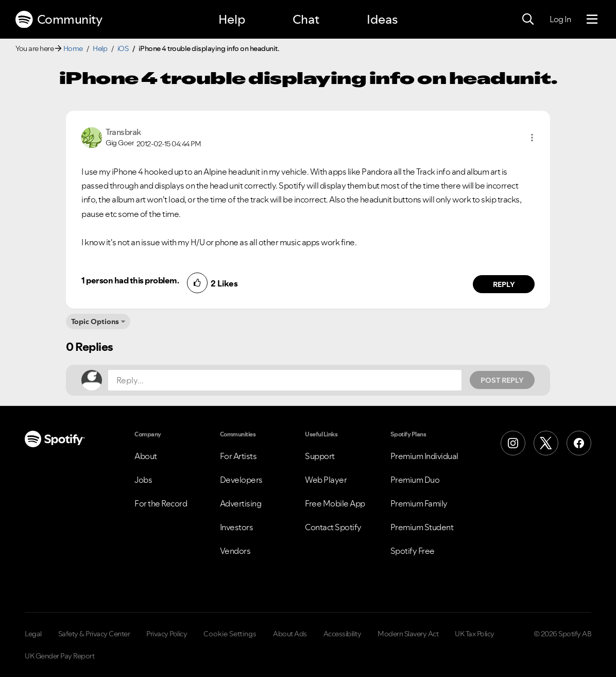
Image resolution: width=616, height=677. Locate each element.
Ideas (382, 19)
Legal (33, 634)
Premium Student (422, 527)
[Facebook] (579, 443)
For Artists (238, 456)
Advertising (241, 503)
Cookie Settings (230, 634)
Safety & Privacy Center (94, 634)
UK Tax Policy (475, 634)
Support (320, 456)
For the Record (161, 503)
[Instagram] (513, 443)
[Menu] (592, 20)
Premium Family (419, 503)
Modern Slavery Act (408, 634)
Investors (237, 527)
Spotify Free (413, 551)
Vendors (235, 551)
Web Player (326, 480)
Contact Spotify (333, 527)
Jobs (143, 480)
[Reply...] (285, 380)
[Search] (528, 20)
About (146, 456)
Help (232, 19)
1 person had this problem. (130, 280)
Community (59, 20)
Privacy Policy (167, 634)
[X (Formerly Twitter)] (546, 443)
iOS (123, 48)
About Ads (290, 634)
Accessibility (343, 634)
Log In (560, 19)
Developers (241, 480)
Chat (306, 19)
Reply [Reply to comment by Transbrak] (504, 284)
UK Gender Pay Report (59, 656)
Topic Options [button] (95, 321)
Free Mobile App (335, 503)
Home (73, 48)
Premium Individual (424, 456)
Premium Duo (415, 480)
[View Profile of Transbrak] (123, 132)
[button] (532, 138)
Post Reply (502, 380)
